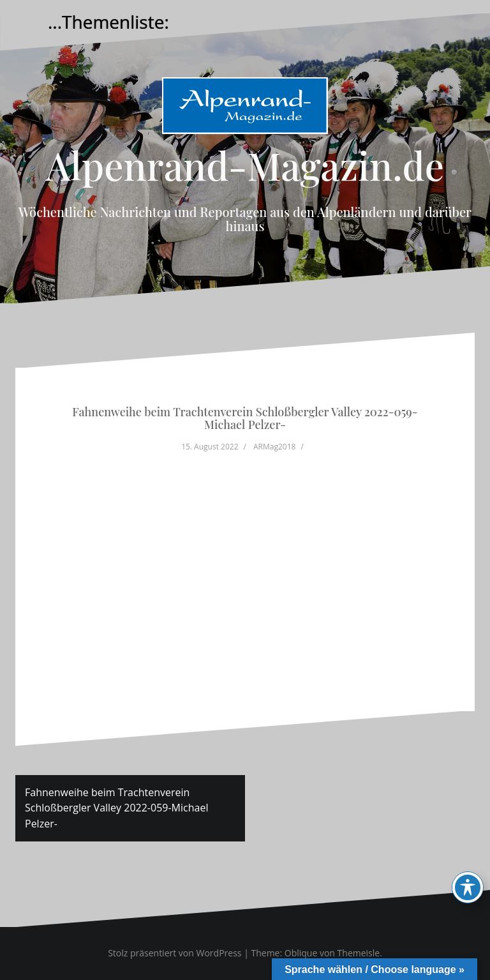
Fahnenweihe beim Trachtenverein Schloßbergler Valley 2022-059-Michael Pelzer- (116, 808)
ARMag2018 (274, 447)
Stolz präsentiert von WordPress (174, 953)
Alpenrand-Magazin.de (245, 165)
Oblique (301, 953)
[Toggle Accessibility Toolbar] (468, 887)
